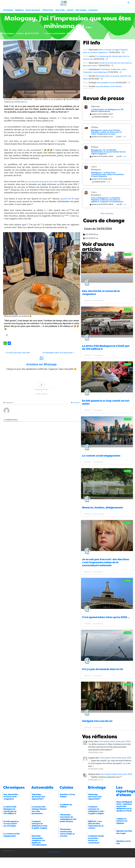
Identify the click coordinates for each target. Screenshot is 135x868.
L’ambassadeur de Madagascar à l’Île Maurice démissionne (107, 110)
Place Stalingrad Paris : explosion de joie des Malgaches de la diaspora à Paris (124, 806)
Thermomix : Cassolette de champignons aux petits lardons (68, 818)
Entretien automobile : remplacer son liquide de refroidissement (39, 840)
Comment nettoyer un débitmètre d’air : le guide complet (40, 825)
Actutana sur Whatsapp (41, 364)
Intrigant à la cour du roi (97, 721)
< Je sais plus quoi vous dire (18, 353)
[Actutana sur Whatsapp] (41, 358)
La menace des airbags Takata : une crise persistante (39, 810)
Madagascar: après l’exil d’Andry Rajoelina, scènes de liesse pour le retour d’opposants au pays (106, 132)
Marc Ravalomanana (79, 33)
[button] (107, 214)
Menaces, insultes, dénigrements (103, 508)
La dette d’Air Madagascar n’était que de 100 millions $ (10, 810)
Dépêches (19, 10)
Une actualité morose (106, 83)
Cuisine (66, 787)
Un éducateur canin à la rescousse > (58, 353)
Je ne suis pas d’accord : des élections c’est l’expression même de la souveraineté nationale (106, 562)
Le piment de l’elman (66, 806)
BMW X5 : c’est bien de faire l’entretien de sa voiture (96, 825)
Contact (70, 10)
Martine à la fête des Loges (124, 832)
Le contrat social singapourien (101, 456)
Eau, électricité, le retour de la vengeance (11, 797)
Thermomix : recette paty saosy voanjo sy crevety (67, 833)
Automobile (42, 787)
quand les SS (67, 199)
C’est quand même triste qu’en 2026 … (106, 617)
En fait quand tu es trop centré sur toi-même (11, 824)
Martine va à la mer (123, 842)
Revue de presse (33, 10)
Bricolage (97, 787)
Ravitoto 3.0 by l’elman (67, 796)
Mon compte (81, 10)
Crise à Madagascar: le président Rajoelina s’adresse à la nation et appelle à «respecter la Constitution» (107, 200)
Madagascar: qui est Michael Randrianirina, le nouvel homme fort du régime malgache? (108, 152)
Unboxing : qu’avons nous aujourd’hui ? (38, 797)
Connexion (93, 10)
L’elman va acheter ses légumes (122, 821)
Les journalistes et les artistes (109, 86)
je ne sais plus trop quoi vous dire (42, 182)
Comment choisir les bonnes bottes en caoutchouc (96, 839)
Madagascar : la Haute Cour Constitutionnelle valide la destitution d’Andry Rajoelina (108, 174)
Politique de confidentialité (54, 852)
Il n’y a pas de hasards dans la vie (103, 669)
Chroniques (8, 10)
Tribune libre (48, 10)
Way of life (60, 10)
